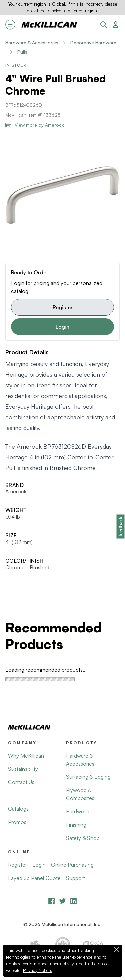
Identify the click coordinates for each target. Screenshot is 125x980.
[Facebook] (51, 901)
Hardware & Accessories (32, 42)
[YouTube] (62, 901)
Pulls (22, 52)
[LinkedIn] (73, 901)
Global (58, 4)
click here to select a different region (62, 11)
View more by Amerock (35, 125)
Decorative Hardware (93, 42)
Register (63, 307)
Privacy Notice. (37, 970)
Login (62, 327)
